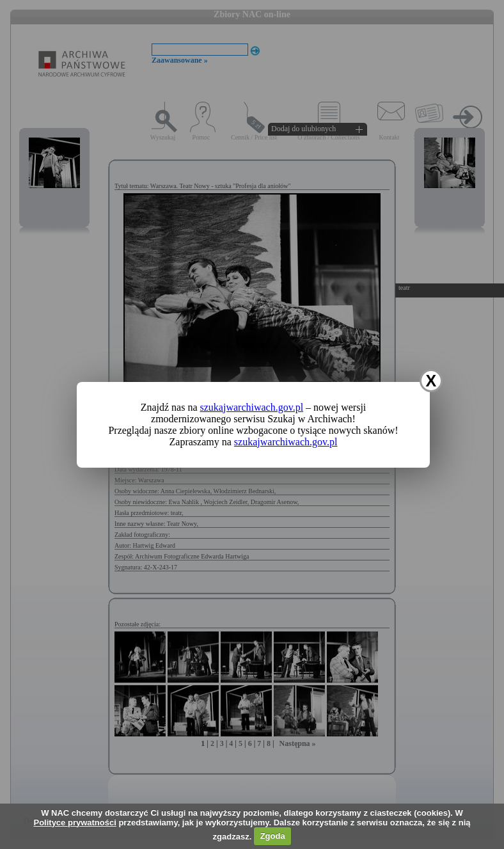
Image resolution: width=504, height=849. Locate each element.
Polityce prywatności (75, 822)
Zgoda (273, 836)
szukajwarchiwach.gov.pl (252, 407)
